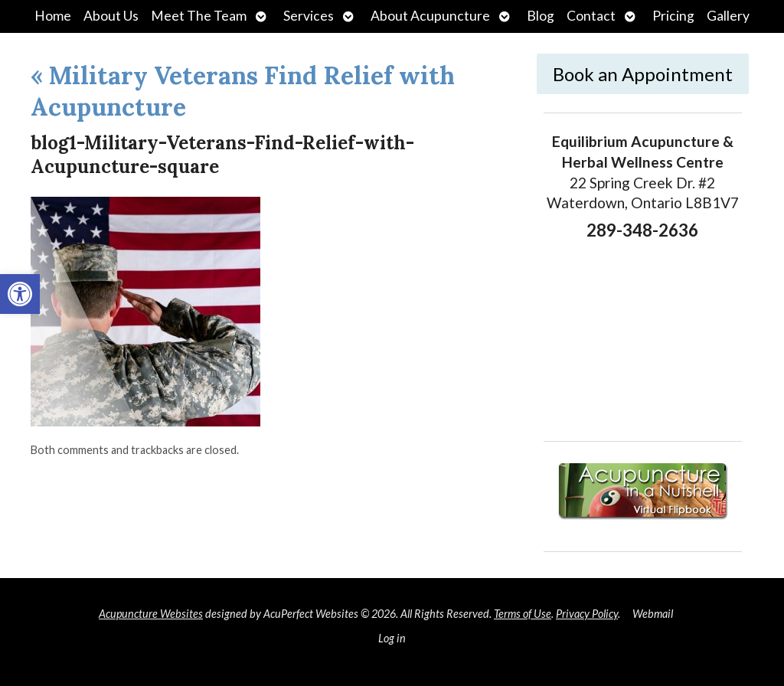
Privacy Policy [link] (587, 614)
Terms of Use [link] (523, 614)
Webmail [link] (653, 614)
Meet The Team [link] (199, 16)
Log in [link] (392, 638)
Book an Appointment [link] (643, 74)
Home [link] (53, 16)
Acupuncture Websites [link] (151, 614)
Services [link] (309, 16)
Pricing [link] (673, 16)
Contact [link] (591, 16)
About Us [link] (111, 16)
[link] (20, 294)
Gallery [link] (728, 16)
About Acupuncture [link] (430, 16)
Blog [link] (541, 16)
